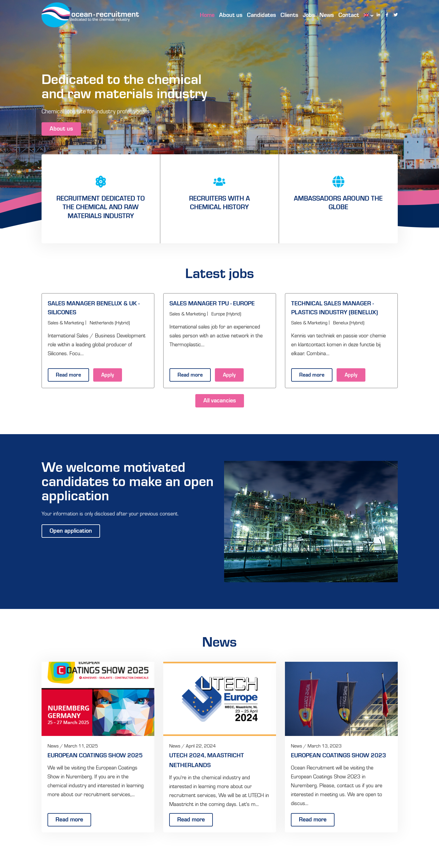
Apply (108, 376)
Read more (68, 376)
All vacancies (220, 401)
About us (61, 129)
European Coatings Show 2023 (339, 756)
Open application (71, 531)
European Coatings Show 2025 (95, 756)
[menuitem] (366, 15)
